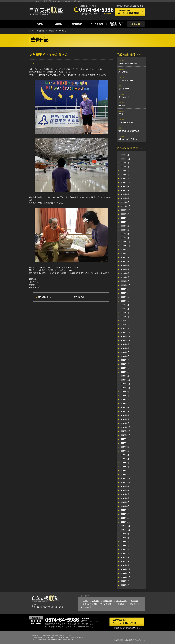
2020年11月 (126, 289)
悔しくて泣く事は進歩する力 (129, 131)
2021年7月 (125, 257)
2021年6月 (125, 261)
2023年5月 (125, 198)
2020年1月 (125, 328)
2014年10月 (126, 577)
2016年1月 (125, 518)
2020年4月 (125, 317)
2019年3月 (125, 368)
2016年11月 (126, 478)
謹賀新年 (122, 106)
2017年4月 (125, 459)
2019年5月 (125, 360)
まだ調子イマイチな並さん (57, 31)
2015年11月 (126, 526)
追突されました (124, 97)
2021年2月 (125, 277)
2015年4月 (125, 554)
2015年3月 (125, 557)
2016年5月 (125, 502)
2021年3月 (125, 273)
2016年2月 (125, 514)
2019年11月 (126, 336)
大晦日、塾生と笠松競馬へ (128, 64)
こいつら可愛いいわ (126, 122)
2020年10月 (126, 293)
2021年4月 (125, 269)
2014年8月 (125, 585)
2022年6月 (125, 218)
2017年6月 (125, 451)
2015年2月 (125, 561)
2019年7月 (125, 352)
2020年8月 (125, 301)
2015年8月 (125, 538)
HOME (34, 31)
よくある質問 (121, 601)
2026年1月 (125, 155)
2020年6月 (125, 309)
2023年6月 (125, 194)
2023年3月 (125, 202)
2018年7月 (125, 400)
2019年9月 (125, 344)
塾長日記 (42, 31)
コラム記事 (87, 607)
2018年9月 (125, 392)
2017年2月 (125, 467)
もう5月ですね (124, 89)
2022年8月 (125, 214)
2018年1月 (125, 423)
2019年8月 (125, 348)
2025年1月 (125, 167)
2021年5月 (125, 265)
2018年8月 (125, 396)
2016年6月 (125, 498)
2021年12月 (126, 242)
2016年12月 (126, 475)
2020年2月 (125, 325)
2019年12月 (126, 333)
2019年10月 (126, 340)
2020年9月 (125, 297)
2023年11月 (126, 183)
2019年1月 (125, 376)
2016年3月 (125, 510)
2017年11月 (126, 431)
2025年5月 (125, 163)
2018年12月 (126, 380)
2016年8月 (125, 490)
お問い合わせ (134, 604)
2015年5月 (125, 550)
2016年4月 (125, 506)
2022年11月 (126, 210)
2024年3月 (125, 171)
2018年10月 (126, 388)
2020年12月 (126, 285)
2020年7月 (125, 305)
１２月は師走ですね (126, 80)
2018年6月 (125, 404)
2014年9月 (125, 581)
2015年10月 (126, 530)
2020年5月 (125, 313)
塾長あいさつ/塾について (92, 604)
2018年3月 (125, 415)
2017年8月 (125, 443)
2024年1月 (125, 179)
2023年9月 (125, 186)
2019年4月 (125, 364)
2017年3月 (125, 463)
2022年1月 (125, 238)
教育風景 (121, 604)
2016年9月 (125, 486)
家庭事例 (110, 604)
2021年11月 (126, 246)
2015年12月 (126, 522)
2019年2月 (125, 372)
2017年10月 (126, 435)
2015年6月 (125, 546)
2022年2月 (125, 234)
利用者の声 (108, 601)
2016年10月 (126, 482)
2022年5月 (125, 222)
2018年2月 (125, 419)
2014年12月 (126, 569)
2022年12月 (126, 206)
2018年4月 (125, 411)
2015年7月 (125, 542)
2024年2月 (125, 175)
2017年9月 (125, 439)
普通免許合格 (79, 297)
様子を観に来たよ (45, 297)
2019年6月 (125, 356)
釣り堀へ (122, 114)
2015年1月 (125, 565)
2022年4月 (125, 226)
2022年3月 (125, 230)
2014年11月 (126, 573)
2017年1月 (125, 471)
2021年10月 (126, 250)
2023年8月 (125, 190)
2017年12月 (126, 427)
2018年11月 (126, 384)
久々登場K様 (123, 72)
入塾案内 (96, 601)
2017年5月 (125, 455)
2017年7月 (125, 447)
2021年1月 (125, 281)
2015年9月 (125, 534)
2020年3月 (125, 321)
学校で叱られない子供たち (128, 139)
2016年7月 (125, 494)
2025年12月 (126, 159)
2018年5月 (125, 407)
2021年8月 (125, 254)
